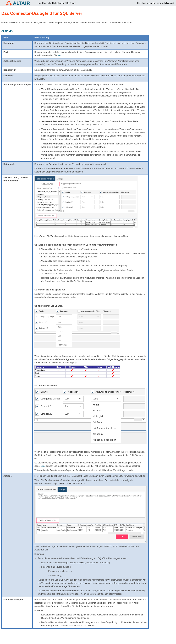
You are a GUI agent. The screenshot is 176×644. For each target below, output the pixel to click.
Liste (43, 466)
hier (59, 55)
